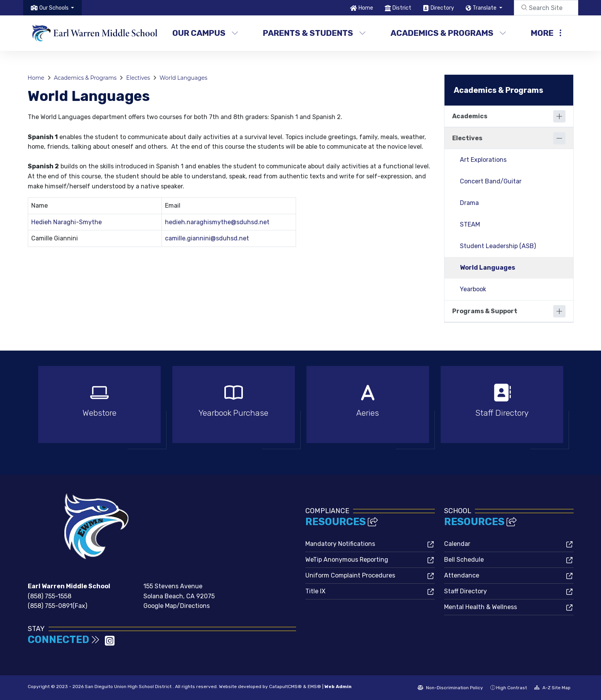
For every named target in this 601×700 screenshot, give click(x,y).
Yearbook (473, 289)
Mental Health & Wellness (481, 607)
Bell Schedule (464, 560)
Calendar (457, 544)
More (546, 33)
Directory (442, 8)
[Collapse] (559, 138)
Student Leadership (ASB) (498, 246)
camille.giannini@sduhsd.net (207, 238)
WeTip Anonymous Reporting (347, 560)
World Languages (183, 78)
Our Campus (205, 33)
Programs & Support (485, 311)
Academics (470, 116)
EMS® (314, 687)
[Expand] (559, 116)
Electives (138, 78)
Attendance (462, 575)
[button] (57, 8)
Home (366, 8)
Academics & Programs (448, 33)
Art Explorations (483, 160)
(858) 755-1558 (50, 596)
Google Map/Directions (177, 606)
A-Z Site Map (552, 688)
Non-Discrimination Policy (450, 688)
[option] (99, 408)
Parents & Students (314, 33)
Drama (469, 203)
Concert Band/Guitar (491, 181)
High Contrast (512, 688)
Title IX (315, 591)
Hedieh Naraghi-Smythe (66, 222)
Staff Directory (465, 591)
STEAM (470, 224)
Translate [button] (485, 8)
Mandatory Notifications (340, 544)
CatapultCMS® (285, 687)
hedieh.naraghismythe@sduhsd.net (217, 222)
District (402, 8)
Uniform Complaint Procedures (350, 575)
